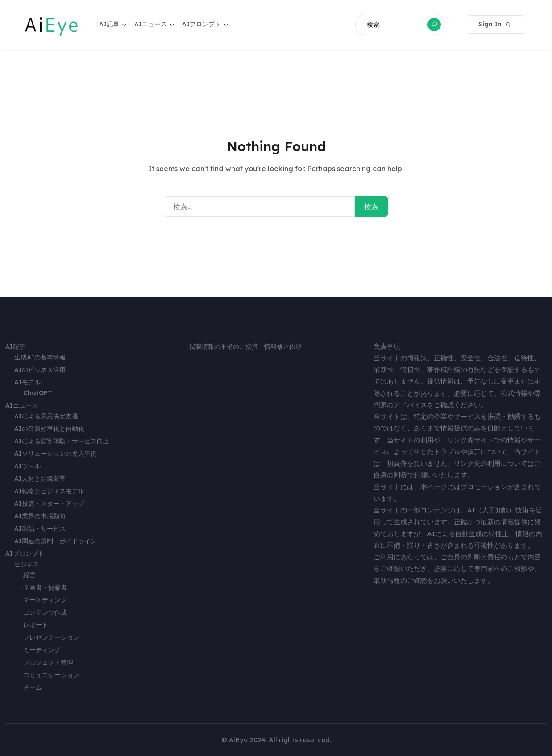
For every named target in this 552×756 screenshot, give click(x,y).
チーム (33, 687)
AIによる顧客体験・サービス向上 (62, 441)
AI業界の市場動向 (40, 516)
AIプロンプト (201, 24)
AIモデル (27, 382)
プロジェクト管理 (48, 662)
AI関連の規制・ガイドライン (56, 541)
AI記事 (109, 24)
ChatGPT (38, 393)
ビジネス (27, 564)
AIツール (27, 466)
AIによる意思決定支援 (46, 416)
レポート (36, 625)
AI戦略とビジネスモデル (49, 491)
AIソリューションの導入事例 (56, 454)
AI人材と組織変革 (40, 479)
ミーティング (42, 650)
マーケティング (45, 600)
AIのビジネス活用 (40, 370)
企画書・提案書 (45, 587)
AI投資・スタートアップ (49, 504)
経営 (29, 575)
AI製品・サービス (40, 529)
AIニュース (151, 24)
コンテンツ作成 (45, 612)
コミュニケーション (51, 675)
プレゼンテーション (51, 637)
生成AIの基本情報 (40, 357)
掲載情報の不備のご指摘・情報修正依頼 (245, 347)
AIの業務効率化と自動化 (49, 429)
